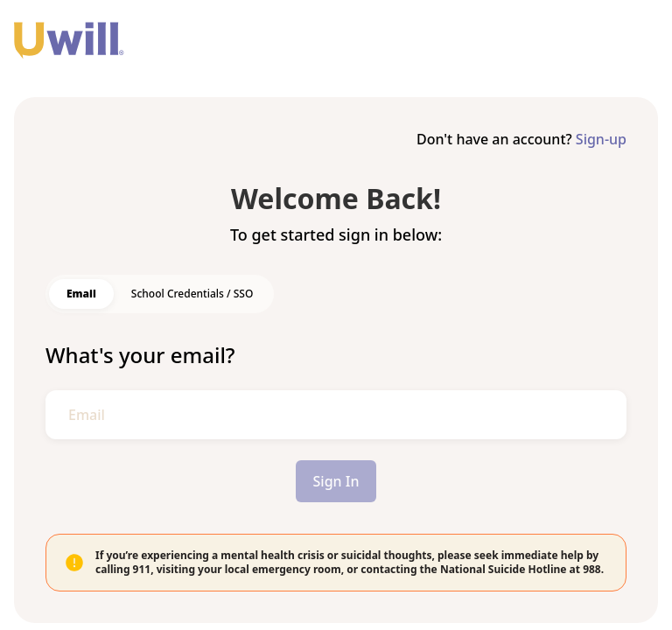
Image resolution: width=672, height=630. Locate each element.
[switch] (81, 294)
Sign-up (601, 139)
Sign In (336, 481)
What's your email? (140, 355)
